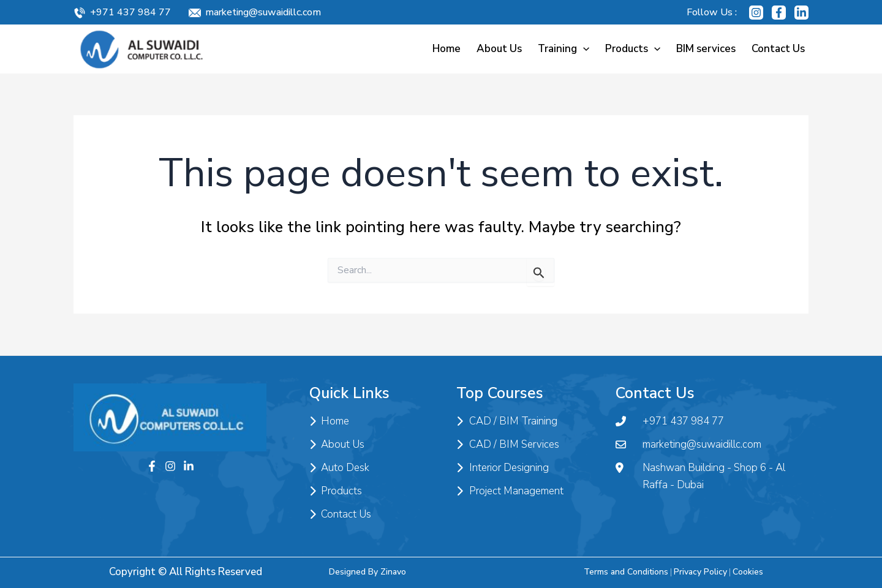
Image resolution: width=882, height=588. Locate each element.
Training (563, 49)
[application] (583, 49)
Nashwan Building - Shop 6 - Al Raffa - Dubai (700, 477)
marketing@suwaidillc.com (263, 12)
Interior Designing (503, 468)
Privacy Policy (700, 572)
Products (633, 49)
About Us (499, 49)
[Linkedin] (801, 13)
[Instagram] (756, 13)
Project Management (510, 491)
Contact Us (778, 49)
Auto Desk (339, 468)
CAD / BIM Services (508, 445)
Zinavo (393, 572)
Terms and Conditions (626, 572)
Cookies (748, 572)
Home (447, 49)
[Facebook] (779, 13)
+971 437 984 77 (130, 12)
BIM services (706, 49)
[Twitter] (189, 466)
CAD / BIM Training (507, 421)
